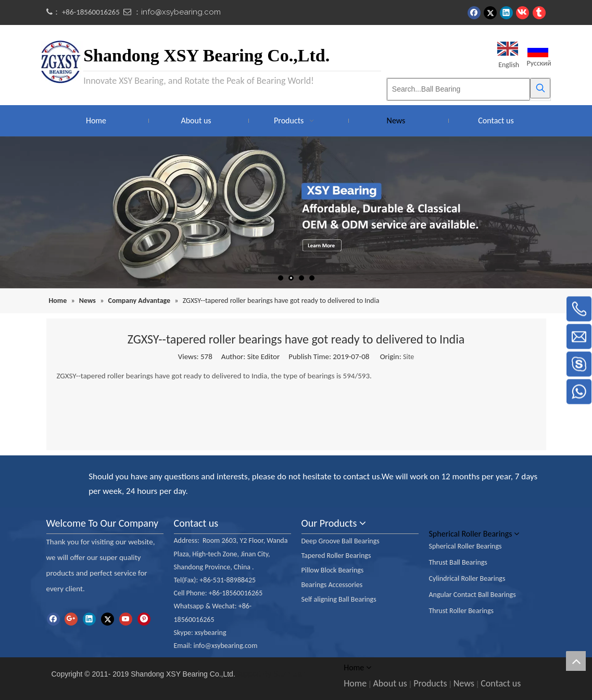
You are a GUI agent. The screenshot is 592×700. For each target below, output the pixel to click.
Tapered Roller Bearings (336, 556)
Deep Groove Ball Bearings (341, 541)
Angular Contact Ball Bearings (473, 595)
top (576, 661)
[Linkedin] (89, 619)
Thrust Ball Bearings (458, 562)
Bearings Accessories (332, 585)
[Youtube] (126, 619)
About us (390, 683)
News (464, 683)
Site (408, 357)
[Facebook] (53, 619)
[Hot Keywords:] (540, 88)
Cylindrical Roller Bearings (467, 578)
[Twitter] (108, 619)
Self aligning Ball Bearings (339, 599)
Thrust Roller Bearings (462, 611)
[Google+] (71, 619)
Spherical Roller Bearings (465, 546)
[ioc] (55, 473)
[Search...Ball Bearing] (459, 89)
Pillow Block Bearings (333, 570)
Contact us (501, 683)
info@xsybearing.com (181, 12)
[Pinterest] (144, 619)
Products (430, 683)
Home (355, 683)
